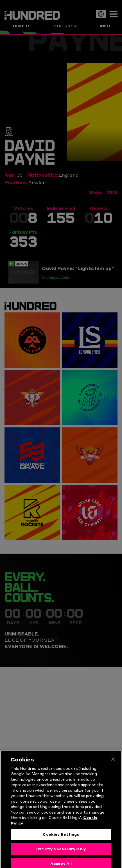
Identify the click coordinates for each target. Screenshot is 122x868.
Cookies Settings (61, 842)
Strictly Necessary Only (61, 856)
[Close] (113, 766)
